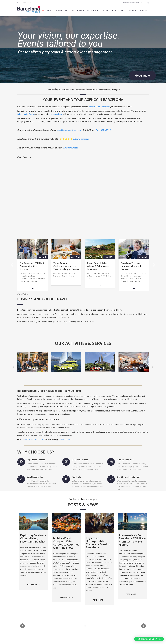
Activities (70, 11)
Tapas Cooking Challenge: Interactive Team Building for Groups (66, 266)
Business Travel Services (114, 11)
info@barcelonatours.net (133, 3)
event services (55, 114)
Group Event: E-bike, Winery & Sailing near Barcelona (98, 266)
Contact (145, 11)
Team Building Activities (88, 11)
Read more (34, 585)
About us (133, 11)
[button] (149, 639)
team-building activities (100, 107)
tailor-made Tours (25, 114)
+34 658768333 (25, 3)
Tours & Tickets (55, 11)
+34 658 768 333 (102, 130)
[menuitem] (43, 11)
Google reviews (81, 139)
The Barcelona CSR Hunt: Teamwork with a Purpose (32, 266)
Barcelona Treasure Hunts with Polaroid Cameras (131, 266)
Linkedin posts (70, 148)
